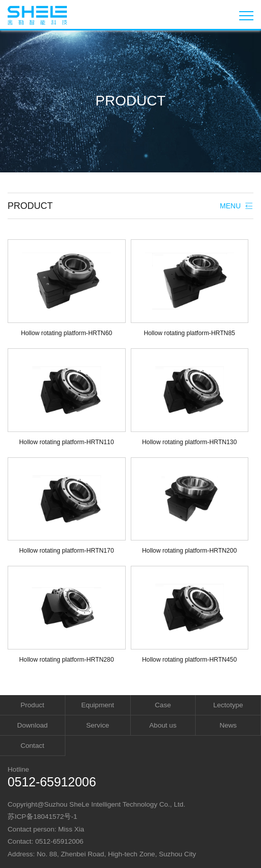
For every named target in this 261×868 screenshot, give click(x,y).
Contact (32, 746)
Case (163, 705)
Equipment (98, 705)
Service (98, 725)
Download (32, 725)
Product (32, 705)
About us (163, 725)
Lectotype (228, 705)
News (228, 725)
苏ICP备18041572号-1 (42, 817)
